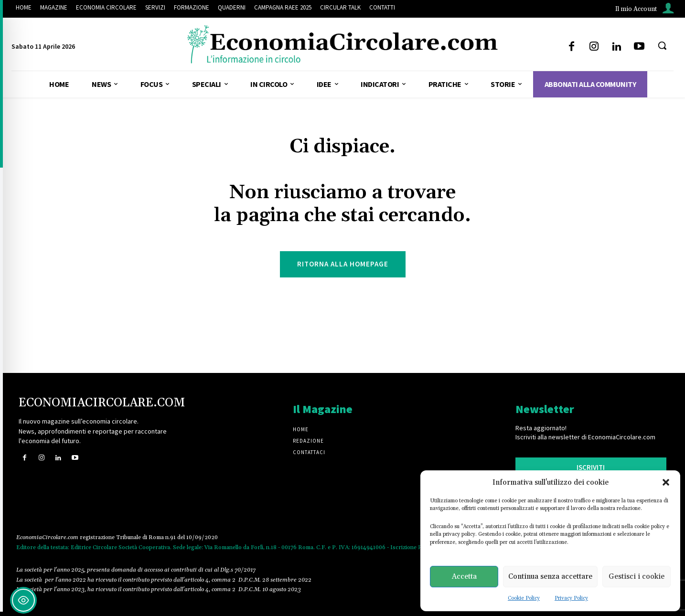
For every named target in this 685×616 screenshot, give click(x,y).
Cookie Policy (524, 598)
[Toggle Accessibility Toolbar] (23, 600)
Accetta (464, 577)
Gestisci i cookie (637, 577)
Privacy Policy (571, 598)
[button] (666, 482)
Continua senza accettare (550, 577)
